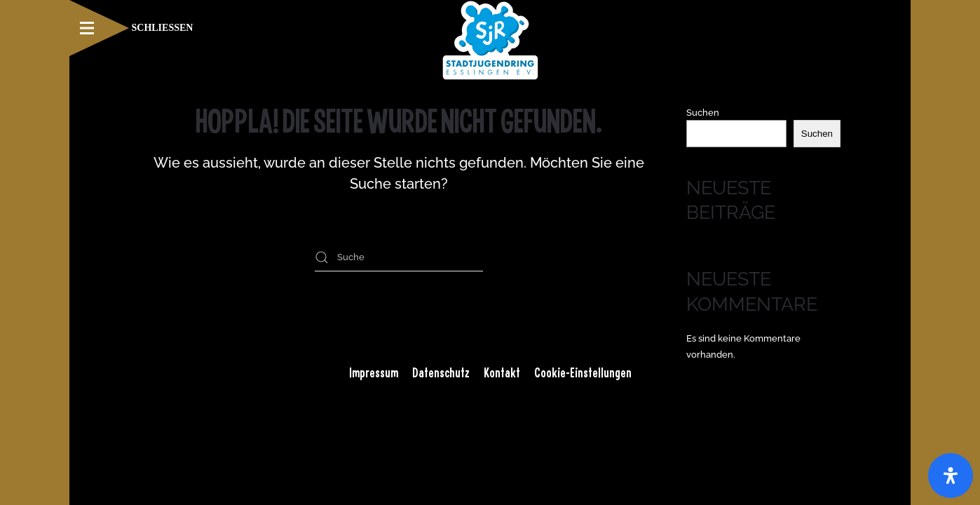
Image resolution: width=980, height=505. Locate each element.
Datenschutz (441, 372)
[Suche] (399, 257)
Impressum (374, 372)
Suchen (703, 113)
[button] (131, 28)
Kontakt (502, 372)
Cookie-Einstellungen (583, 372)
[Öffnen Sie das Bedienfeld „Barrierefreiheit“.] (951, 476)
